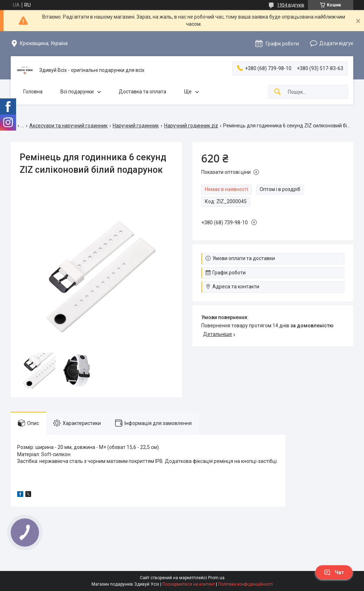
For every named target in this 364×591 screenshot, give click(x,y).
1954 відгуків (291, 5)
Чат (334, 572)
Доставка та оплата (142, 92)
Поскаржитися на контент (189, 584)
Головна (33, 92)
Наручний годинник (136, 126)
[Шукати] (277, 92)
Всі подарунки (77, 92)
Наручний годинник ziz (191, 126)
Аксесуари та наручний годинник (68, 126)
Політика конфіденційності (245, 584)
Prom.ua (216, 578)
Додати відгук (336, 43)
